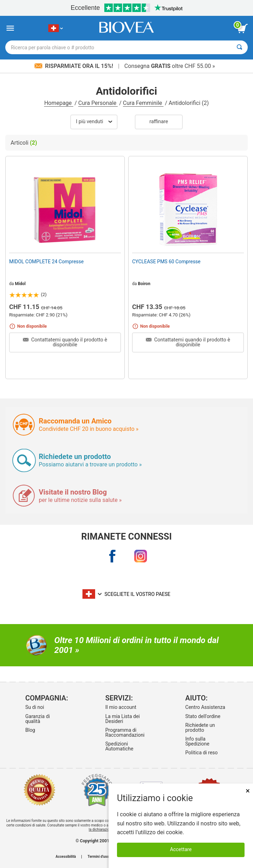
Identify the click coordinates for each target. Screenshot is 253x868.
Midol (20, 284)
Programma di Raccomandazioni (125, 732)
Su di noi (35, 707)
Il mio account (121, 707)
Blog (30, 730)
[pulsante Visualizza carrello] (242, 29)
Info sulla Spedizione (197, 741)
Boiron (144, 284)
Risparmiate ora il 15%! (75, 66)
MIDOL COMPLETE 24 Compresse (46, 262)
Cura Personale (98, 103)
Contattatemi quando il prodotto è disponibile (65, 342)
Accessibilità (66, 857)
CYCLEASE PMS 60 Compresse (166, 262)
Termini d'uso (98, 857)
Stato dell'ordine (203, 716)
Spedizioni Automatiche (119, 746)
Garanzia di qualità (38, 719)
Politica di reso (202, 753)
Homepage (58, 103)
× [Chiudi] (248, 791)
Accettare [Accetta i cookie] (181, 850)
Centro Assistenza (205, 707)
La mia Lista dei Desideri (123, 719)
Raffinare (159, 122)
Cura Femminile (143, 103)
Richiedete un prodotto (200, 728)
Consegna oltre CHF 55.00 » (170, 66)
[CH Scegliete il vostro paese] (55, 28)
